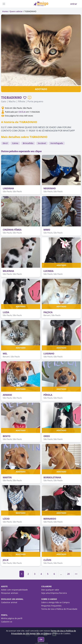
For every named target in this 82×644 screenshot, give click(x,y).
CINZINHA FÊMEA (12, 230)
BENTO (7, 436)
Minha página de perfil (12, 618)
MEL (5, 354)
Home (5, 11)
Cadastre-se (7, 622)
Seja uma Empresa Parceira (54, 593)
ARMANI (7, 395)
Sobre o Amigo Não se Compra (55, 602)
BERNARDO (50, 519)
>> (76, 574)
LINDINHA (8, 188)
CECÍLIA (22, 112)
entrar (74, 4)
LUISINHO (49, 354)
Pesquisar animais (10, 593)
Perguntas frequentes (51, 606)
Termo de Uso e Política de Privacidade (59, 609)
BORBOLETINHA (52, 477)
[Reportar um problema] (30, 98)
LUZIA (6, 312)
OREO (47, 436)
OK (41, 639)
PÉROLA (48, 395)
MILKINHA (8, 271)
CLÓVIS (47, 560)
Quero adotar (16, 11)
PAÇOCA (48, 312)
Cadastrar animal (9, 602)
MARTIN (7, 477)
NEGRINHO (50, 188)
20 (68, 574)
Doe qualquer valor (50, 590)
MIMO (47, 230)
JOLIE (6, 560)
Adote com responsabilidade (14, 590)
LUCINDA (48, 271)
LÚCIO (6, 519)
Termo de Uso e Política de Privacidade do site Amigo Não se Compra (44, 632)
